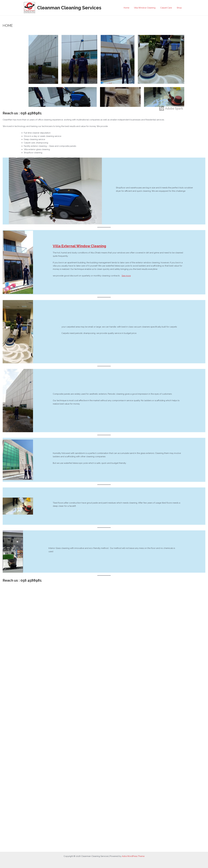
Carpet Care (167, 8)
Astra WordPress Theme (133, 856)
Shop (180, 8)
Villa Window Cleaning (147, 8)
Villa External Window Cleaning (79, 246)
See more (126, 276)
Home (129, 8)
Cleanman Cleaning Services (69, 8)
